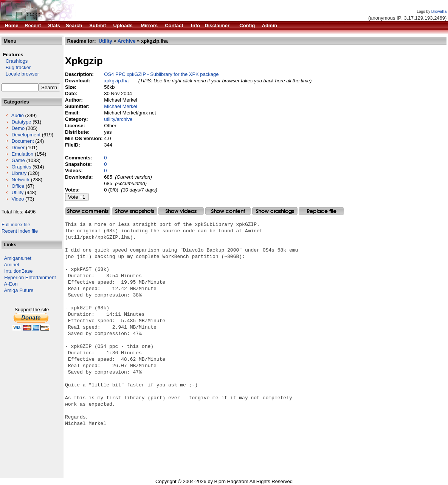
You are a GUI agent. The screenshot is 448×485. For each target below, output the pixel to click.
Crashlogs (15, 61)
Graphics (21, 167)
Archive (127, 41)
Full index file (16, 225)
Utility (17, 192)
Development (26, 135)
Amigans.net (18, 258)
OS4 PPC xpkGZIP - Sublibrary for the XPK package (161, 74)
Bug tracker (16, 67)
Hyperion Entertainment (30, 277)
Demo (18, 128)
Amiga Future (19, 290)
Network (20, 180)
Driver (18, 148)
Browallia (439, 12)
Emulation (22, 154)
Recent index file (20, 231)
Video (18, 199)
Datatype (21, 122)
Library (19, 173)
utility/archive (118, 119)
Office (18, 186)
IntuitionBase (18, 271)
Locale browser (20, 74)
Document (22, 141)
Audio (18, 115)
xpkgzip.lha (116, 81)
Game (18, 160)
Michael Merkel (120, 106)
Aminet (12, 265)
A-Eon (11, 284)
